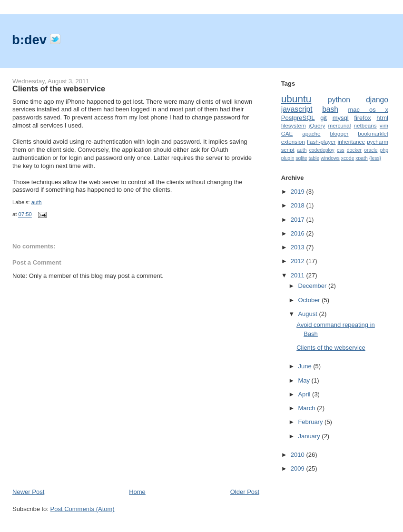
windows (330, 158)
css (341, 150)
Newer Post (28, 492)
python (339, 100)
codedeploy (322, 150)
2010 (299, 455)
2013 (299, 247)
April (305, 394)
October (310, 300)
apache (311, 133)
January (310, 436)
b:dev (31, 40)
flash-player (321, 142)
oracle (371, 150)
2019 (299, 192)
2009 (299, 468)
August (308, 314)
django (377, 100)
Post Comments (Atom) (83, 509)
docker (354, 150)
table (314, 158)
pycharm (378, 142)
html (382, 118)
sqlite (301, 158)
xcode (348, 158)
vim (384, 125)
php (384, 150)
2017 (299, 220)
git (324, 118)
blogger (339, 133)
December (313, 286)
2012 (299, 261)
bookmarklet (373, 133)
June (305, 366)
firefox (362, 118)
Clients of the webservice (59, 89)
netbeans (365, 125)
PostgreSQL (298, 118)
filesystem (294, 125)
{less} (375, 158)
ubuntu (296, 99)
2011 (299, 275)
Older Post (245, 492)
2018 (299, 205)
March (307, 408)
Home (137, 492)
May (305, 380)
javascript (297, 109)
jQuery (317, 125)
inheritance (351, 142)
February (311, 422)
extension (293, 142)
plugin (288, 158)
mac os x (368, 110)
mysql (341, 118)
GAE (287, 133)
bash (330, 109)
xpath (361, 158)
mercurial (339, 125)
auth (37, 202)
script (288, 150)
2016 (299, 233)
